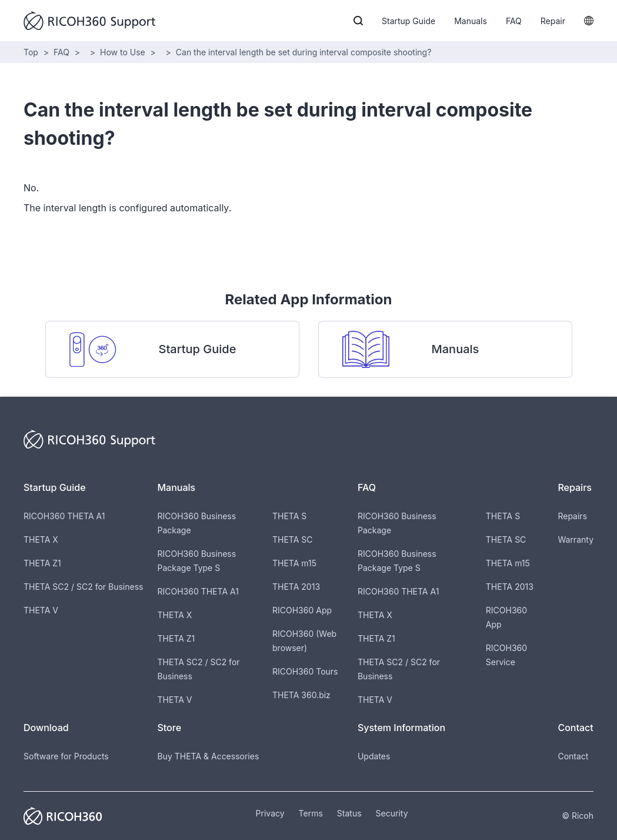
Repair (553, 21)
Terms (311, 813)
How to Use (123, 52)
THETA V (41, 610)
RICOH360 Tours (305, 671)
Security (392, 813)
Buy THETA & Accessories (208, 756)
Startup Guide (408, 21)
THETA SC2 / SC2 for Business (83, 587)
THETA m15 (294, 563)
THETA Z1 (42, 563)
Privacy (270, 813)
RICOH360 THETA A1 (64, 516)
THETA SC (293, 539)
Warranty (576, 539)
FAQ (514, 21)
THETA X (41, 539)
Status (349, 813)
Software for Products (66, 756)
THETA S (289, 516)
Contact (573, 756)
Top (31, 52)
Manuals (471, 21)
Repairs (572, 516)
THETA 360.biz (301, 695)
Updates (374, 756)
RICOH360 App (302, 610)
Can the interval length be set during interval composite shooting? (304, 52)
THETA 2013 (296, 587)
